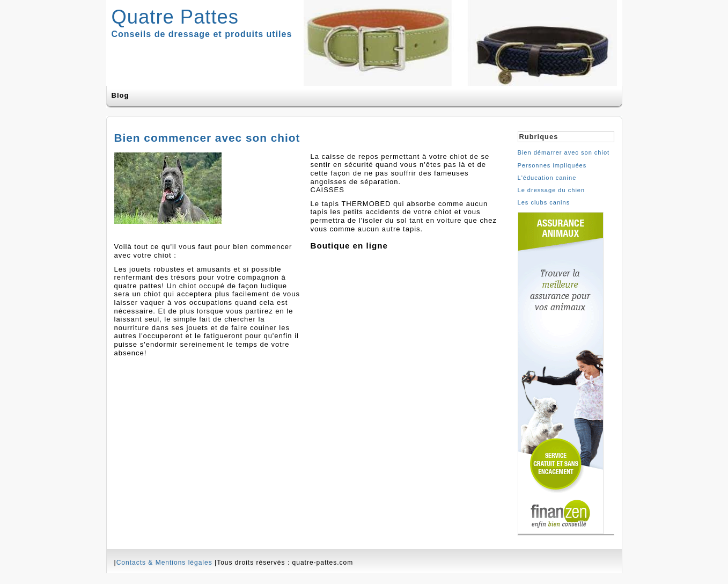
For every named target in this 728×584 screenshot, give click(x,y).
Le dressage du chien (551, 190)
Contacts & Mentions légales (164, 563)
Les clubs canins (544, 202)
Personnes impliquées (552, 165)
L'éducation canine (547, 178)
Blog (120, 95)
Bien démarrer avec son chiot (564, 152)
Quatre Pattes (175, 17)
